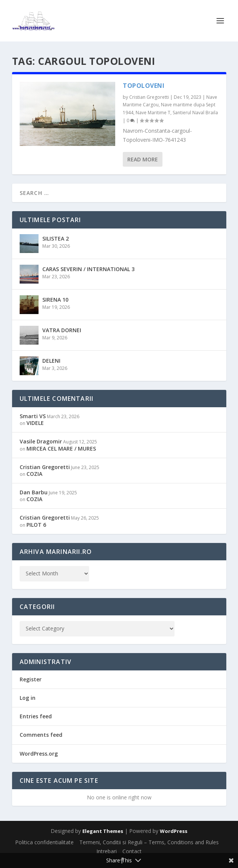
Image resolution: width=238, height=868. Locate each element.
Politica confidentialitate (44, 842)
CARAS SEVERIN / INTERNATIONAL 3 (88, 269)
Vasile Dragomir (41, 441)
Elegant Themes (103, 831)
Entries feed (36, 716)
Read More (143, 159)
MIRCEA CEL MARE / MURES (61, 449)
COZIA (34, 474)
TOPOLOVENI (144, 86)
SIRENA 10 (55, 300)
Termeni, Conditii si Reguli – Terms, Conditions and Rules (149, 842)
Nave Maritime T (153, 113)
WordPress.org (39, 754)
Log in (28, 698)
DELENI (51, 361)
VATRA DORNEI (62, 330)
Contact (132, 851)
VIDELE (35, 423)
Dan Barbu (34, 492)
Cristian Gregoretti (149, 97)
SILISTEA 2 (56, 238)
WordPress (174, 831)
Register (31, 679)
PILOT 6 (36, 525)
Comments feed (41, 735)
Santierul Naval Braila (195, 113)
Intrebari (107, 851)
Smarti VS (33, 416)
